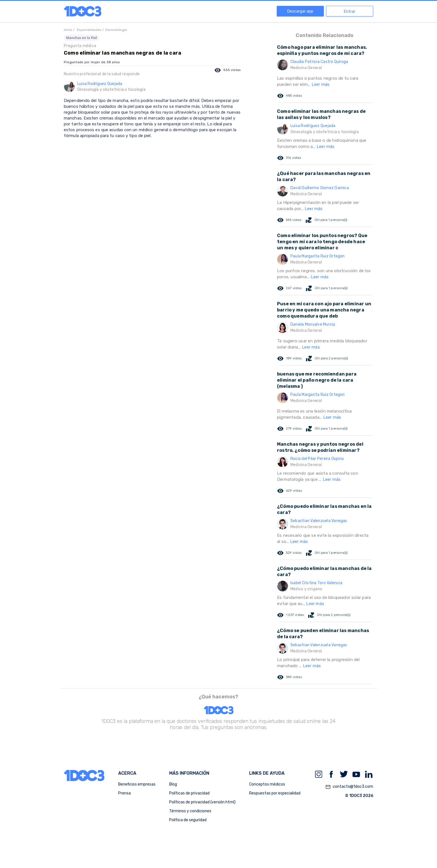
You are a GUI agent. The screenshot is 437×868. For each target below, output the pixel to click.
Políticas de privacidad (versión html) (202, 802)
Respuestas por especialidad (275, 793)
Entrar (350, 12)
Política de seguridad (188, 820)
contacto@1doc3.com (349, 787)
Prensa (124, 793)
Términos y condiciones (190, 811)
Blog (173, 784)
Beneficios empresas (137, 784)
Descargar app (300, 11)
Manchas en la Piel (82, 38)
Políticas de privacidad (189, 793)
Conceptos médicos (267, 784)
